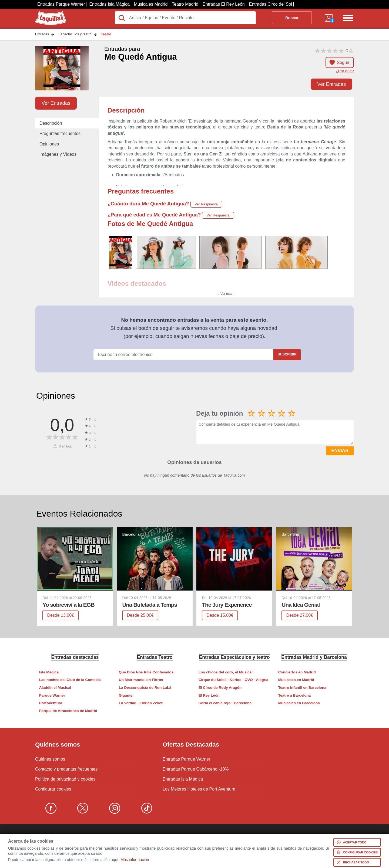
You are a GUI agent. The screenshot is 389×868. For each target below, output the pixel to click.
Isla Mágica (49, 672)
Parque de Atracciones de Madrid (68, 711)
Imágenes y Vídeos (58, 154)
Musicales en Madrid (296, 680)
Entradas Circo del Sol (271, 4)
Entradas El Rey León (224, 4)
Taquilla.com (47, 13)
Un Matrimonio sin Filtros (141, 680)
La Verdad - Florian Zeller (141, 703)
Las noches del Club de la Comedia (70, 680)
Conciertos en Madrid (297, 672)
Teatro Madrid (185, 4)
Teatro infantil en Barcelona (302, 688)
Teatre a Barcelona (295, 695)
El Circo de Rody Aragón (220, 688)
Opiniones (49, 144)
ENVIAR (340, 451)
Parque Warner (52, 695)
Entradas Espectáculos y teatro (234, 657)
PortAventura (51, 703)
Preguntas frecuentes (60, 133)
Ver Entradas (331, 84)
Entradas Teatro (155, 657)
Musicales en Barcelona (299, 703)
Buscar (292, 18)
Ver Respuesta (206, 204)
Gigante (126, 695)
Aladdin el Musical (55, 688)
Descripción (51, 123)
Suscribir (287, 354)
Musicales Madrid (151, 4)
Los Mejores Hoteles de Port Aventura (199, 789)
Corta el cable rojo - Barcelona (225, 703)
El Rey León (209, 695)
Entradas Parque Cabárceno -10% (196, 769)
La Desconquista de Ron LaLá (145, 688)
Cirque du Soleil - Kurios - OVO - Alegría (234, 680)
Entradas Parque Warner (61, 4)
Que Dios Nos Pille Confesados (146, 672)
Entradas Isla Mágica (109, 4)
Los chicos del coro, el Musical (226, 672)
